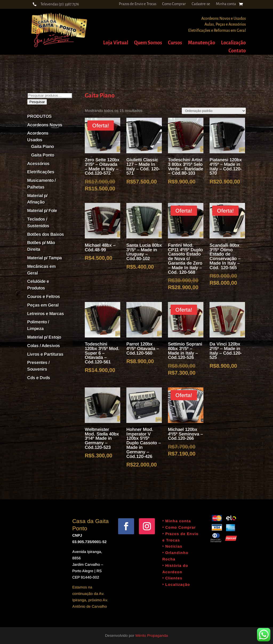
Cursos (175, 43)
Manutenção (202, 43)
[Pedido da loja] (214, 111)
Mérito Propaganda (152, 635)
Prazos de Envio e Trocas (138, 4)
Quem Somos (148, 43)
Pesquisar (37, 102)
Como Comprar (174, 4)
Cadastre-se (201, 4)
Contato (237, 51)
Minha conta (226, 4)
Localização (233, 43)
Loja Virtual (116, 43)
